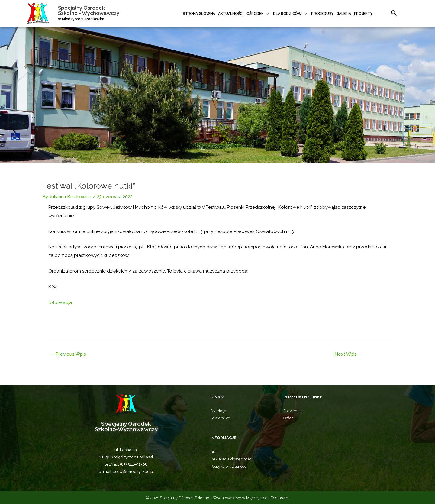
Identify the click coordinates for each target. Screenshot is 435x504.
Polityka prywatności (229, 466)
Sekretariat (220, 418)
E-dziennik (293, 411)
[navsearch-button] (388, 14)
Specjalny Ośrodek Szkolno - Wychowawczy (89, 10)
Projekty (363, 14)
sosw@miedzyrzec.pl (134, 472)
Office (288, 418)
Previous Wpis (68, 354)
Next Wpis (348, 354)
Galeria (344, 14)
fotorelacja (60, 302)
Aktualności (231, 14)
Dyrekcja (218, 411)
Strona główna (199, 14)
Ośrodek (258, 14)
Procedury (322, 14)
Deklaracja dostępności (231, 459)
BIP (213, 452)
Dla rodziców (291, 14)
